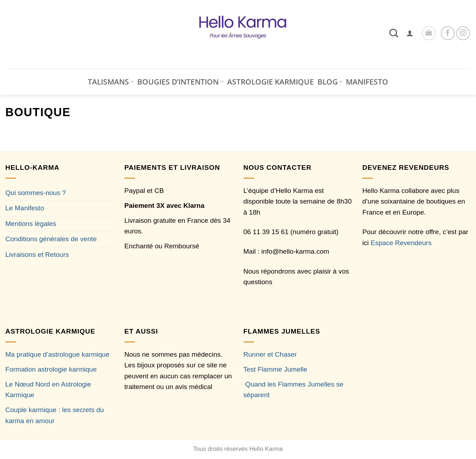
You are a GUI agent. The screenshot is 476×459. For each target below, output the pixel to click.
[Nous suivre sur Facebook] (448, 33)
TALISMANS (111, 82)
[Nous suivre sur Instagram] (463, 33)
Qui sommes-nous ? (36, 193)
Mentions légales (31, 224)
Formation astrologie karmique (51, 369)
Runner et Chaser (270, 354)
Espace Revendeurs (401, 243)
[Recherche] (394, 33)
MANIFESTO (367, 82)
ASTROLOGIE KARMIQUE (271, 82)
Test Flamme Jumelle (276, 369)
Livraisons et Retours (37, 255)
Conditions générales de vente (51, 239)
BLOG (330, 82)
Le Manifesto (25, 208)
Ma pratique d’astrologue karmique (57, 354)
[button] (410, 33)
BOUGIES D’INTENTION (180, 82)
